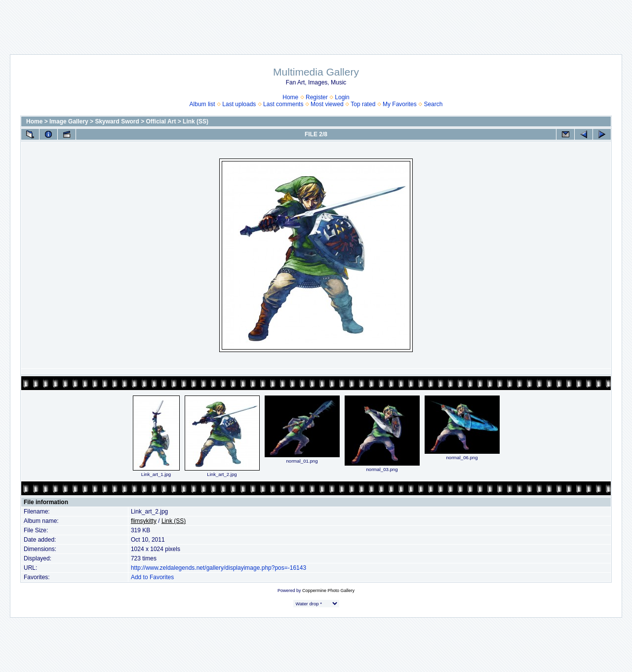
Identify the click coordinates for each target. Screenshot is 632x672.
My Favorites (400, 104)
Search (433, 104)
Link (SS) (196, 121)
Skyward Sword (117, 121)
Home (290, 97)
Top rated (363, 104)
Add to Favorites (152, 577)
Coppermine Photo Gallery (328, 591)
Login (342, 97)
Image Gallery (69, 121)
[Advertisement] (316, 22)
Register (317, 97)
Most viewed (327, 104)
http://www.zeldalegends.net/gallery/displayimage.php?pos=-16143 (218, 568)
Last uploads (239, 104)
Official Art (161, 121)
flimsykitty (144, 521)
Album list (202, 104)
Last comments (283, 104)
